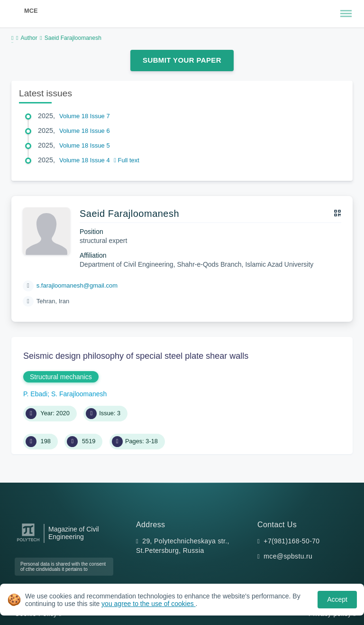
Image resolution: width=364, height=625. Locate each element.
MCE (31, 11)
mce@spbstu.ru (288, 556)
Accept (337, 599)
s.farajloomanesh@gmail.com (77, 285)
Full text (127, 160)
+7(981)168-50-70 (291, 541)
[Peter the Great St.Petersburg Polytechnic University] (28, 542)
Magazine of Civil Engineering (74, 533)
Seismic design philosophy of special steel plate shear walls (136, 356)
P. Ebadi (35, 394)
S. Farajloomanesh (79, 394)
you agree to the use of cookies (148, 604)
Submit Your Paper (182, 60)
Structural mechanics (61, 377)
